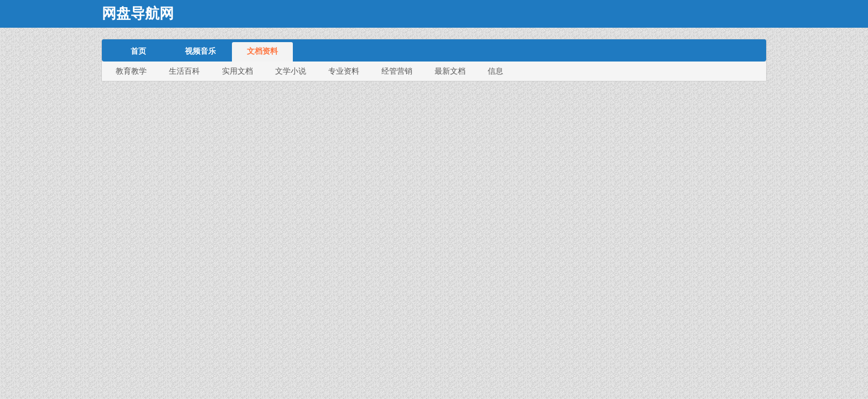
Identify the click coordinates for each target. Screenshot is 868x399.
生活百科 (184, 71)
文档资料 (262, 51)
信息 (495, 71)
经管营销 (397, 71)
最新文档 (450, 71)
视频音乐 (200, 51)
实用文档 (237, 71)
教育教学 (131, 71)
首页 (138, 51)
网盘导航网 (138, 14)
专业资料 (344, 71)
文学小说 (291, 71)
